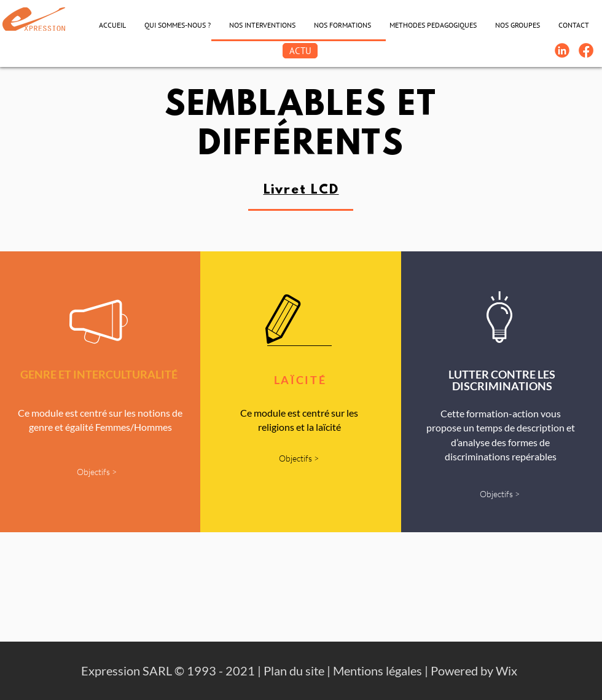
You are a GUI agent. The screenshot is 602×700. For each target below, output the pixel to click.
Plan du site (294, 671)
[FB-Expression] (586, 50)
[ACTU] (300, 51)
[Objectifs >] (96, 472)
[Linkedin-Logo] (562, 50)
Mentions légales (377, 671)
